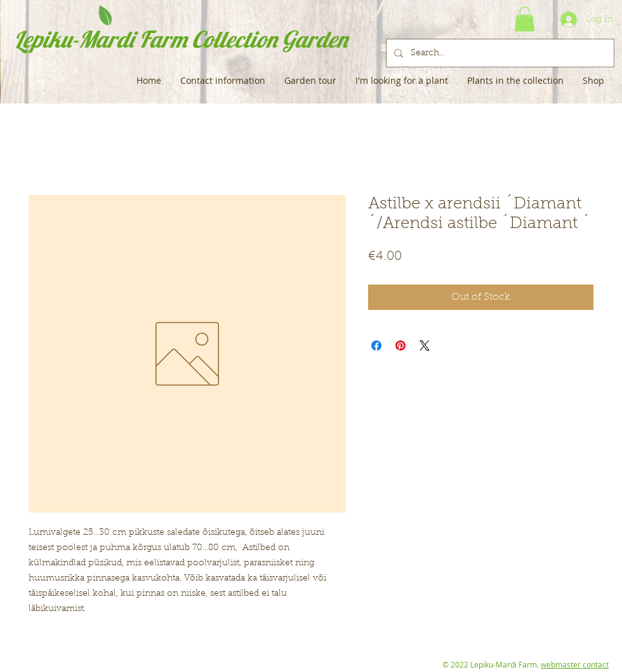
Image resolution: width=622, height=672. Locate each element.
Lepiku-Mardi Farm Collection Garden (181, 39)
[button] (525, 19)
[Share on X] (425, 346)
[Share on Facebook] (376, 346)
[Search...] (499, 53)
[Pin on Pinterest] (400, 346)
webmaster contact (575, 664)
